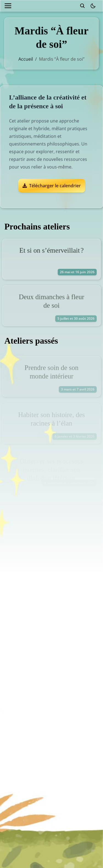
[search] (82, 6)
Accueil (26, 58)
